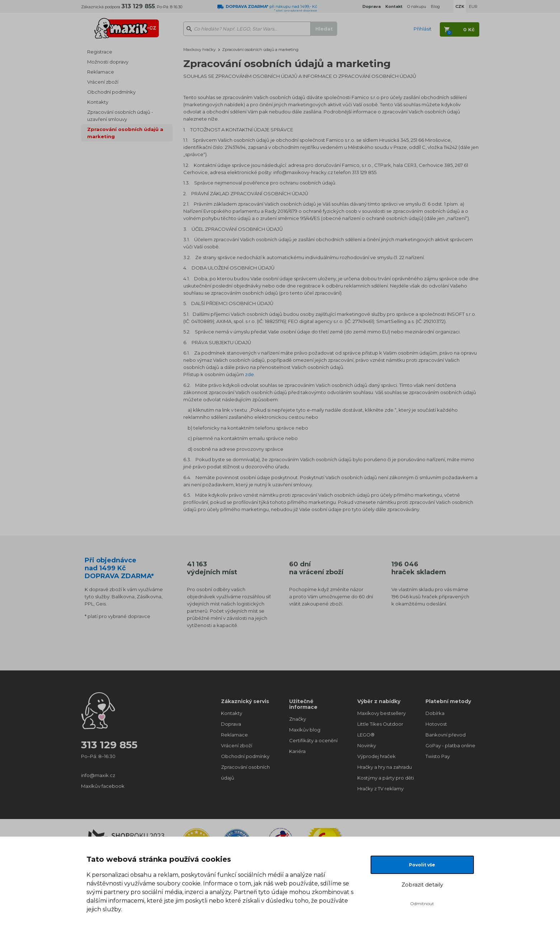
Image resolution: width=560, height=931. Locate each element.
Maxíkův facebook (103, 786)
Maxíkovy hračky (199, 50)
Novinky (367, 745)
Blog (435, 6)
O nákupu (417, 6)
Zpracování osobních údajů (245, 772)
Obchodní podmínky (111, 92)
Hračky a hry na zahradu (384, 767)
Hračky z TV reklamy (380, 789)
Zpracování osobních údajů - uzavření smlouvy (120, 116)
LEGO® (366, 735)
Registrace (100, 52)
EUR (473, 6)
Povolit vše (422, 865)
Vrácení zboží (103, 82)
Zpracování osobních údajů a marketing (125, 133)
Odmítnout (422, 904)
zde (250, 374)
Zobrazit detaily (422, 885)
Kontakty (98, 102)
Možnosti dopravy (108, 62)
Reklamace (101, 72)
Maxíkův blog (305, 730)
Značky (298, 719)
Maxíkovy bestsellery (382, 713)
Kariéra (297, 751)
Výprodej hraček (377, 756)
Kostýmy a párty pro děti (384, 778)
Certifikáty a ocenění (313, 740)
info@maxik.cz (98, 775)
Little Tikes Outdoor (380, 724)
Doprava (231, 724)
